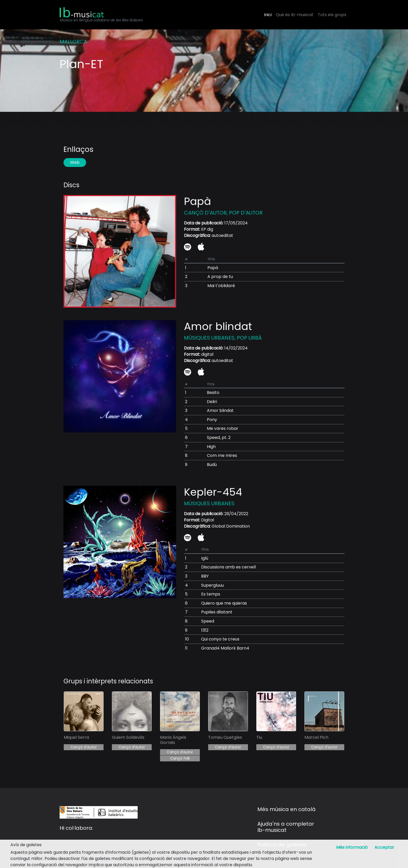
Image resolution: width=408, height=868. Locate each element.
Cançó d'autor (84, 747)
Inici (268, 15)
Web (75, 162)
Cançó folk (180, 758)
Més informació (352, 847)
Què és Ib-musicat (295, 15)
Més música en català (286, 809)
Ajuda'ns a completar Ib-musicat (286, 827)
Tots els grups (332, 15)
